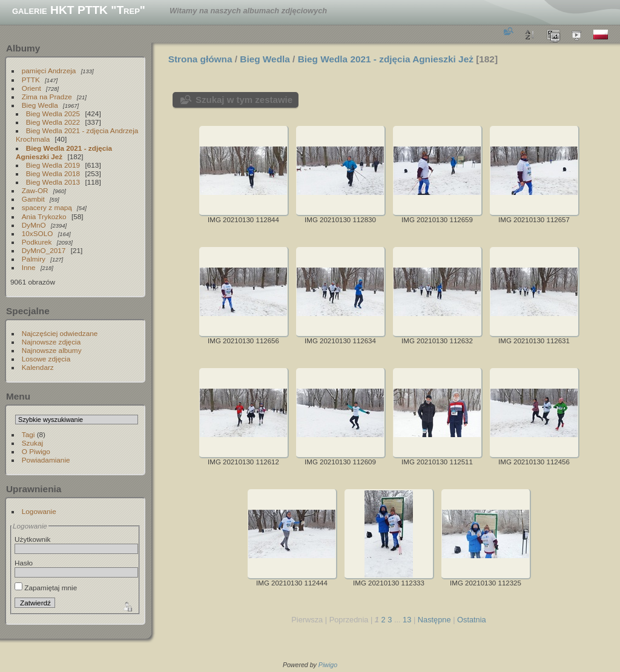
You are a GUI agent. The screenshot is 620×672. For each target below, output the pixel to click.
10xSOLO (38, 233)
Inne (29, 267)
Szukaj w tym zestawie (244, 100)
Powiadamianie (46, 460)
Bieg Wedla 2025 (53, 114)
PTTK (31, 80)
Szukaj (32, 443)
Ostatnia (472, 620)
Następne (434, 620)
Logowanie (39, 511)
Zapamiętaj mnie (46, 588)
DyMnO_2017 (44, 250)
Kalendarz (38, 367)
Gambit (33, 199)
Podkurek (37, 242)
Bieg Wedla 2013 (53, 182)
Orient (31, 88)
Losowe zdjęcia (46, 359)
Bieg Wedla (40, 105)
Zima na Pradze (47, 97)
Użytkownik (33, 539)
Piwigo (328, 665)
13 (407, 620)
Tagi (28, 434)
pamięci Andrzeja (49, 71)
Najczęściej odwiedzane (60, 333)
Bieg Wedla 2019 (53, 165)
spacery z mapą (47, 207)
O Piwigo (36, 451)
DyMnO (34, 225)
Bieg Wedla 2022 (53, 122)
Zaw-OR (35, 190)
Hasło (24, 563)
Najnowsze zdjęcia (51, 342)
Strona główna (200, 59)
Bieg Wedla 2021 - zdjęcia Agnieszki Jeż (64, 152)
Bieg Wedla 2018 (53, 173)
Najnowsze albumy (52, 350)
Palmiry (34, 259)
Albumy (23, 48)
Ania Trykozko (44, 216)
